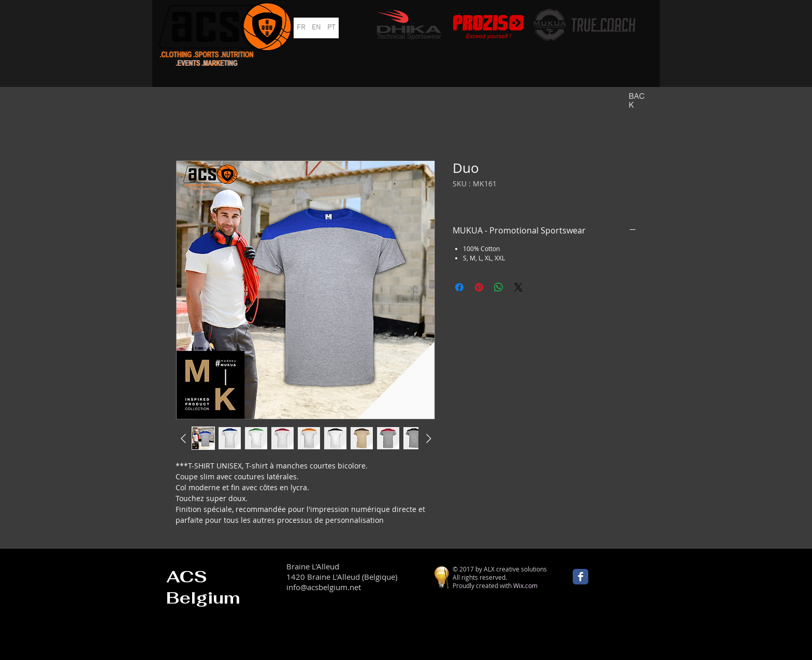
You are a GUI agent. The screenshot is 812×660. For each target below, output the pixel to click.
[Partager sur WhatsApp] (499, 287)
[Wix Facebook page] (581, 577)
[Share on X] (518, 287)
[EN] (316, 28)
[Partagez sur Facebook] (459, 287)
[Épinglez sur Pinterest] (479, 287)
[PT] (331, 28)
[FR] (301, 28)
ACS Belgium (203, 587)
